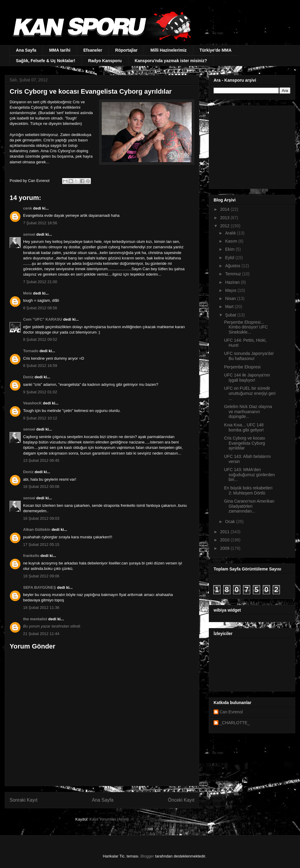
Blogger (147, 856)
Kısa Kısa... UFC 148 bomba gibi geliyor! (244, 427)
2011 (225, 532)
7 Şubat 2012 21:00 (40, 282)
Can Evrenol (231, 712)
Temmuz (234, 274)
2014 (225, 209)
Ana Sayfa (26, 50)
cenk (28, 208)
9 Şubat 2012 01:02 (40, 392)
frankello (31, 556)
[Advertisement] (251, 146)
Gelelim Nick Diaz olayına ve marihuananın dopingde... (248, 412)
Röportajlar (126, 50)
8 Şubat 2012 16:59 (40, 366)
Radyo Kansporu (105, 61)
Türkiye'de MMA (216, 50)
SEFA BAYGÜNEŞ (40, 587)
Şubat (231, 315)
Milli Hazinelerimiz (168, 50)
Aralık (231, 233)
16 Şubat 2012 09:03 (41, 518)
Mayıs (231, 290)
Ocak (231, 522)
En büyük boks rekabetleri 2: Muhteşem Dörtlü (248, 490)
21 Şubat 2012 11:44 (41, 634)
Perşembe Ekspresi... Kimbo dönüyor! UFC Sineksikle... (246, 327)
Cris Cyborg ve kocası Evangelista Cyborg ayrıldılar (245, 443)
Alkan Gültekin (37, 529)
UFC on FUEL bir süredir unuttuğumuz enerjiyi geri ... (250, 393)
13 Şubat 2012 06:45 (41, 460)
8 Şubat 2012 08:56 (40, 308)
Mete (28, 293)
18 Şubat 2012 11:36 (41, 608)
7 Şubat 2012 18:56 (40, 223)
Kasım (232, 241)
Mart (230, 307)
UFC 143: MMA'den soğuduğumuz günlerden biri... (249, 475)
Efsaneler (93, 50)
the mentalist (35, 619)
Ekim (230, 249)
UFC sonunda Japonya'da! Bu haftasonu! (249, 356)
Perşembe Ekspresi (242, 367)
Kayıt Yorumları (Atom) (109, 819)
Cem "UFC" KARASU (43, 319)
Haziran (233, 282)
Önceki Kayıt (181, 800)
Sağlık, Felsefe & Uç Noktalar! (46, 61)
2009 (225, 548)
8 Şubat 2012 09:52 (40, 339)
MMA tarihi (60, 50)
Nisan (231, 298)
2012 (225, 226)
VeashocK (32, 403)
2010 (225, 540)
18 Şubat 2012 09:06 (41, 576)
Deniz (28, 377)
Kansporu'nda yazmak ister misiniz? (171, 61)
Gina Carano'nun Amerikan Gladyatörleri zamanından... (249, 506)
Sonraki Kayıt (24, 800)
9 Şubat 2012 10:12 (40, 418)
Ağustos (233, 266)
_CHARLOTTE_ (235, 723)
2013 (225, 218)
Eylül (230, 258)
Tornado (31, 351)
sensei (29, 234)
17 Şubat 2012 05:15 (41, 544)
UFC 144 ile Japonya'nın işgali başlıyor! (247, 378)
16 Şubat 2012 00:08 (41, 487)
